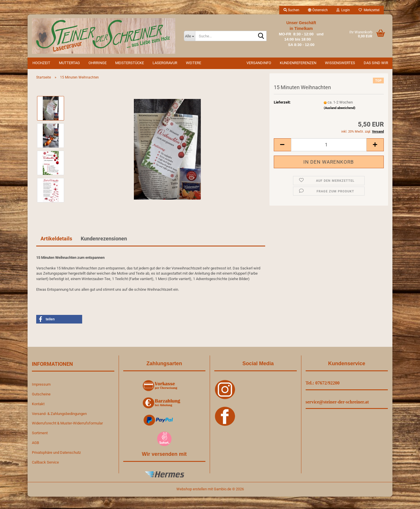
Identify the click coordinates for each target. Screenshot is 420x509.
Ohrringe (98, 63)
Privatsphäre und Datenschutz (56, 452)
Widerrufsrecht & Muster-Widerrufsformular (67, 423)
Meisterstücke (130, 63)
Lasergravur (165, 63)
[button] (318, 10)
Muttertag (69, 63)
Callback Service (45, 462)
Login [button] (343, 10)
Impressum (41, 384)
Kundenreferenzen (298, 63)
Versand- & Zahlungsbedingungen (59, 414)
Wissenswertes (340, 63)
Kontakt (38, 404)
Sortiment (40, 433)
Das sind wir (376, 63)
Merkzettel (369, 10)
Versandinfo (259, 63)
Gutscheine (41, 394)
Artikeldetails (56, 239)
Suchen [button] (291, 10)
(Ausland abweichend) (340, 108)
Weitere (193, 63)
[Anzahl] (329, 145)
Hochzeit (41, 63)
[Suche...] (189, 36)
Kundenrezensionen (104, 239)
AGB (35, 443)
